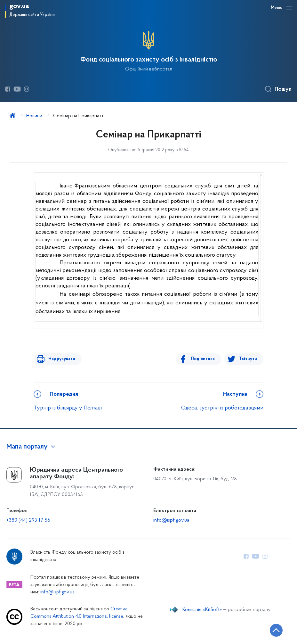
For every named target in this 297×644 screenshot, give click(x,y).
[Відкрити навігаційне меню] (289, 8)
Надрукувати (60, 359)
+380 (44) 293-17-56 (28, 520)
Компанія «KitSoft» (202, 610)
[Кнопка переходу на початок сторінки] (273, 630)
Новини (34, 116)
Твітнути (248, 359)
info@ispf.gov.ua (171, 520)
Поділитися (205, 359)
